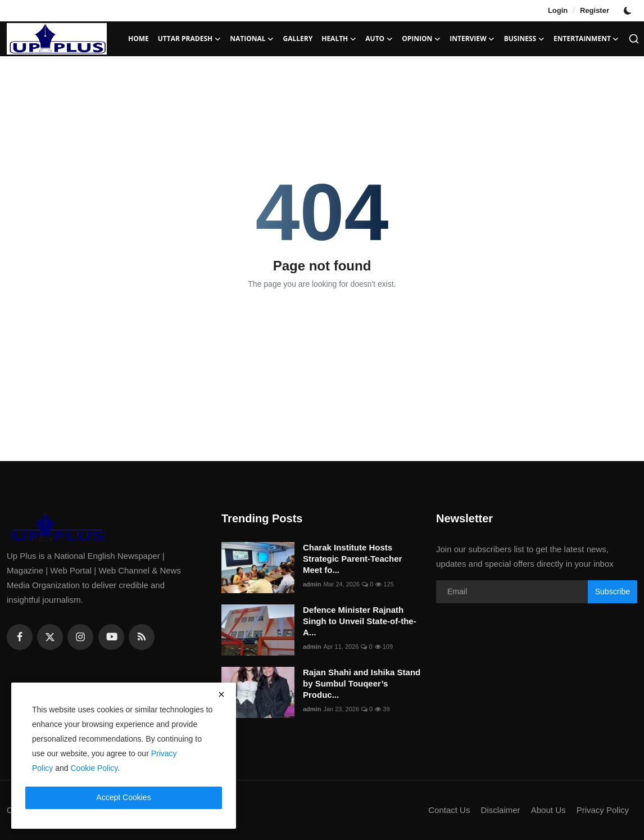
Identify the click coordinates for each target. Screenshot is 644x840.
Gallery (298, 39)
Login (558, 10)
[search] (634, 39)
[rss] (142, 637)
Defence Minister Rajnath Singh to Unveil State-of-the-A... (360, 621)
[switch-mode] (629, 11)
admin (312, 584)
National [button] (252, 39)
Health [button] (339, 39)
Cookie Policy (94, 768)
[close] (221, 694)
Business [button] (524, 39)
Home (139, 39)
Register (595, 10)
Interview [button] (472, 39)
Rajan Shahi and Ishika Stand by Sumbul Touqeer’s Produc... (362, 683)
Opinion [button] (421, 39)
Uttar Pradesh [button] (189, 39)
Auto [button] (379, 39)
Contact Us (449, 810)
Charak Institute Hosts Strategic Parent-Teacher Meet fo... (352, 559)
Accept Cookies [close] (123, 797)
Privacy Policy (603, 810)
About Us (548, 810)
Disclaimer (501, 810)
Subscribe (613, 591)
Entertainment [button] (586, 39)
